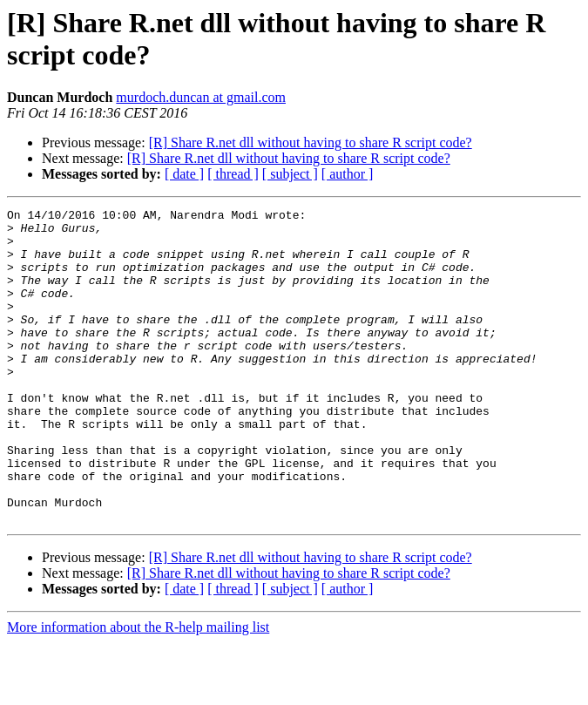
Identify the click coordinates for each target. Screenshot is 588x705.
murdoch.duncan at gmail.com (201, 97)
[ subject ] (290, 174)
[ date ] (184, 174)
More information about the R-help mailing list (138, 690)
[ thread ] (233, 174)
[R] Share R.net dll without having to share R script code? (311, 142)
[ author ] (348, 174)
